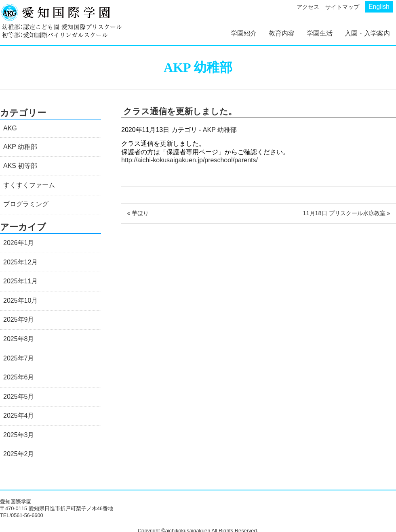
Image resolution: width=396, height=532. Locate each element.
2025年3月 (19, 435)
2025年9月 (19, 319)
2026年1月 (19, 243)
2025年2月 (19, 454)
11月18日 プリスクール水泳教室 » (347, 213)
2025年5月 (19, 397)
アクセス (308, 7)
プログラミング (26, 204)
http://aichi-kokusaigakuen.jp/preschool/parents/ (190, 160)
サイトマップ (342, 7)
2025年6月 (19, 377)
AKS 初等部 (20, 166)
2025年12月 (20, 262)
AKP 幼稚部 (220, 130)
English (379, 7)
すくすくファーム (29, 185)
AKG (10, 128)
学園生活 (320, 33)
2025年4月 (19, 416)
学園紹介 (244, 33)
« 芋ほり (138, 213)
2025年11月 (20, 281)
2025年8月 (19, 339)
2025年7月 (19, 358)
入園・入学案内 (367, 33)
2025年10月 (20, 301)
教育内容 (282, 33)
